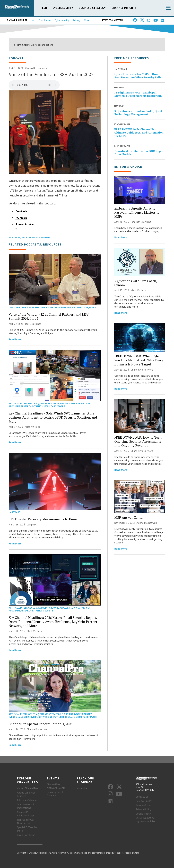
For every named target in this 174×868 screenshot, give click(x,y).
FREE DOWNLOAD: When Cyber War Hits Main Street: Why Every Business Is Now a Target (139, 360)
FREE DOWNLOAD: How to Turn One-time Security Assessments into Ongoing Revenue (138, 442)
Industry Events (30, 238)
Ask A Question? (26, 835)
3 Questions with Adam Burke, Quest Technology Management (138, 113)
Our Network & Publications (26, 806)
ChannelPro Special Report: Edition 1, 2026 (41, 724)
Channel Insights (124, 8)
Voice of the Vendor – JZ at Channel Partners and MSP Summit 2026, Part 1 (49, 317)
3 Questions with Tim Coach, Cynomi (136, 283)
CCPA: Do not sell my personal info (146, 820)
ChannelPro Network (36, 69)
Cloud (12, 308)
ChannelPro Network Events (56, 786)
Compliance (45, 20)
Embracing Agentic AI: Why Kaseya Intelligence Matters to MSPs (137, 213)
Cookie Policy (143, 814)
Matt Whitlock (32, 427)
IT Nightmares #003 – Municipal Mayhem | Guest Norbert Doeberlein (138, 94)
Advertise (82, 788)
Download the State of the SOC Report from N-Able (140, 153)
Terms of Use (143, 805)
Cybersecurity (63, 8)
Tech (44, 8)
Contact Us (142, 797)
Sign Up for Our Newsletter (26, 822)
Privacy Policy (143, 810)
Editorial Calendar (27, 800)
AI (33, 20)
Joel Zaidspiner (33, 324)
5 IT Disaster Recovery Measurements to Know (43, 519)
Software (77, 308)
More (87, 20)
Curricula (21, 211)
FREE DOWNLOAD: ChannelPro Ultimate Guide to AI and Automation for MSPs (139, 133)
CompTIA (32, 525)
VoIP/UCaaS (90, 308)
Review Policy (144, 801)
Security (46, 238)
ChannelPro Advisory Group (25, 814)
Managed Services (39, 308)
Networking (45, 717)
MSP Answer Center (129, 518)
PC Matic (21, 218)
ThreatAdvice (25, 224)
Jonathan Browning (141, 222)
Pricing (77, 20)
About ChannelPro (27, 788)
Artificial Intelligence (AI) (24, 404)
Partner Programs (60, 308)
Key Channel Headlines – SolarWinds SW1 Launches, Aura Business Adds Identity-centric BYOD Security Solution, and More (53, 418)
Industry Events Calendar (56, 794)
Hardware (14, 238)
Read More (15, 340)
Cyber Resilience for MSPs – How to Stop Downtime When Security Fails (138, 76)
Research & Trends (32, 407)
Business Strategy (92, 8)
